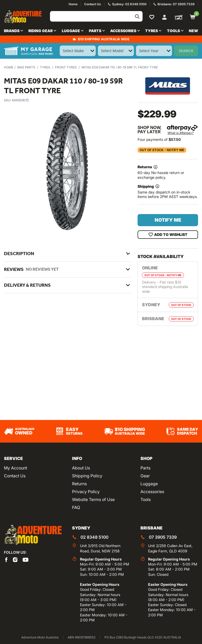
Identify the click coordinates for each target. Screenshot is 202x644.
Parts (145, 468)
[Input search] (96, 16)
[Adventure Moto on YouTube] (26, 559)
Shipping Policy (87, 476)
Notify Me (168, 220)
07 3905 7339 (163, 537)
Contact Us (15, 476)
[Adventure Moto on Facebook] (6, 559)
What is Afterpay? (181, 133)
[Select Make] (78, 51)
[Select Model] (116, 51)
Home (9, 67)
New (193, 31)
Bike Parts (26, 67)
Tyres (45, 67)
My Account (16, 468)
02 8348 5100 (94, 537)
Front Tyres (66, 67)
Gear (145, 476)
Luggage (149, 484)
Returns (79, 484)
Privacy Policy (86, 492)
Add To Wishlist (168, 235)
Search (186, 51)
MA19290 (21, 100)
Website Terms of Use (93, 499)
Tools (146, 499)
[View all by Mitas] (168, 86)
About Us (81, 468)
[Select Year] (154, 51)
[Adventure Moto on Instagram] (15, 559)
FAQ (76, 507)
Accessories (152, 492)
